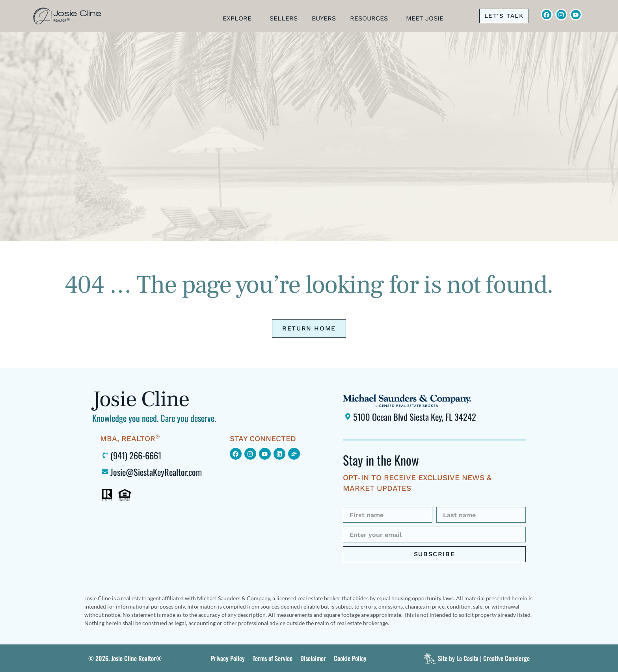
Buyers (324, 19)
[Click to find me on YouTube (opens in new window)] (265, 454)
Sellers (284, 19)
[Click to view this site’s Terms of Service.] (273, 658)
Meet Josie (427, 19)
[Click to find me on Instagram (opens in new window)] (250, 454)
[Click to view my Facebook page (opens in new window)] (236, 454)
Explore (239, 19)
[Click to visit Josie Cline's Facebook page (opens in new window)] (547, 15)
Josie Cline (141, 399)
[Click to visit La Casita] (476, 658)
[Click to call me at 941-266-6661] (504, 16)
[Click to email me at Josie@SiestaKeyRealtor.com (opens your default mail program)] (161, 472)
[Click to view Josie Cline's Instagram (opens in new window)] (561, 15)
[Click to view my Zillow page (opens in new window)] (294, 454)
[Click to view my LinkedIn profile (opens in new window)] (279, 454)
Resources (371, 19)
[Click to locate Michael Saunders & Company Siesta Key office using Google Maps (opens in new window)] (434, 417)
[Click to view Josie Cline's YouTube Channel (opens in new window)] (576, 15)
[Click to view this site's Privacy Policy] (228, 658)
